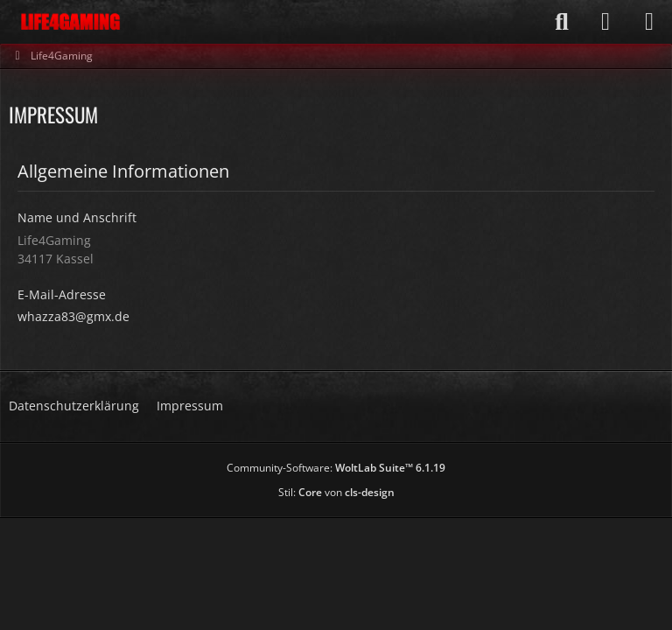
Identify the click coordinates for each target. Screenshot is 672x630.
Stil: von (336, 492)
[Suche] (562, 22)
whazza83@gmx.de (73, 316)
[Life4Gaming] (70, 22)
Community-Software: (336, 468)
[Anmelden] (605, 22)
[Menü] (649, 22)
